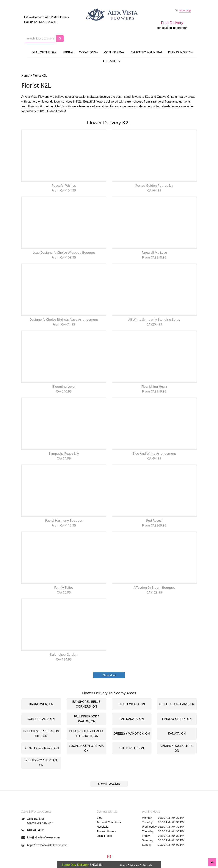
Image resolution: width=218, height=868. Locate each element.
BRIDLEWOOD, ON (132, 704)
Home (25, 76)
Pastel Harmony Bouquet (64, 520)
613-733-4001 (48, 22)
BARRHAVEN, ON (41, 704)
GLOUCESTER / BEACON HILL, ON (41, 734)
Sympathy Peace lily (64, 453)
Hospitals (103, 827)
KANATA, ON (177, 734)
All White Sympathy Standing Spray (154, 319)
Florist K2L (40, 76)
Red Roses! (154, 520)
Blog (100, 818)
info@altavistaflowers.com (43, 837)
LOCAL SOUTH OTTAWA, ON (86, 748)
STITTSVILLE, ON (132, 748)
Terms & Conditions (109, 822)
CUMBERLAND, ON (41, 719)
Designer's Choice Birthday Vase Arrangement (64, 319)
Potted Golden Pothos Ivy (154, 185)
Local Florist (104, 836)
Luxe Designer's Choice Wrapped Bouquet (64, 252)
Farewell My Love (154, 252)
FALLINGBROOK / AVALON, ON (86, 719)
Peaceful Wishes (64, 185)
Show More (109, 675)
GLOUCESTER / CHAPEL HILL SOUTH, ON (86, 734)
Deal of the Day (44, 52)
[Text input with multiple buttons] (40, 39)
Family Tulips (64, 587)
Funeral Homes (106, 831)
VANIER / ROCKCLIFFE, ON (177, 748)
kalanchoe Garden (64, 654)
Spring (68, 52)
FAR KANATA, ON (132, 719)
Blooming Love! (64, 386)
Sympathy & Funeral (147, 52)
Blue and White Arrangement (154, 453)
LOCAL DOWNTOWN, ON (41, 748)
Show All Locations (109, 784)
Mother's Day (114, 52)
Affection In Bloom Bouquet (154, 587)
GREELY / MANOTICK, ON (132, 734)
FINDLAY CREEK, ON (177, 719)
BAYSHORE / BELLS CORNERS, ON (86, 704)
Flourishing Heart (154, 386)
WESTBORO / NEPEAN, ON (41, 763)
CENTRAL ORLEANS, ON (177, 704)
